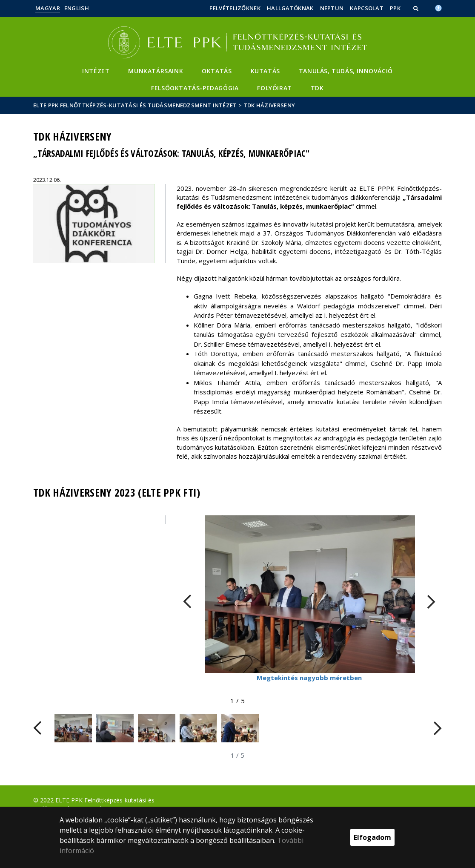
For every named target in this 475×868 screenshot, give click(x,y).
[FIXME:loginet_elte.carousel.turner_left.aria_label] (187, 602)
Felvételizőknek (235, 8)
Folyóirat (274, 88)
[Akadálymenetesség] (438, 7)
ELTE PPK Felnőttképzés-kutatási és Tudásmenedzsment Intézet (135, 105)
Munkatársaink (156, 71)
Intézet (96, 71)
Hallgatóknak (290, 8)
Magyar (48, 8)
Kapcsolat (367, 8)
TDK (317, 88)
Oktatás (217, 71)
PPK (395, 8)
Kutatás (265, 71)
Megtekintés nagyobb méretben (309, 678)
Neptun (332, 8)
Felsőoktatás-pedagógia (195, 88)
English (77, 8)
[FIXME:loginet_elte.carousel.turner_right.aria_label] (431, 602)
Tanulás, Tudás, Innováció (346, 71)
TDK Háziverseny (269, 105)
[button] (417, 8)
